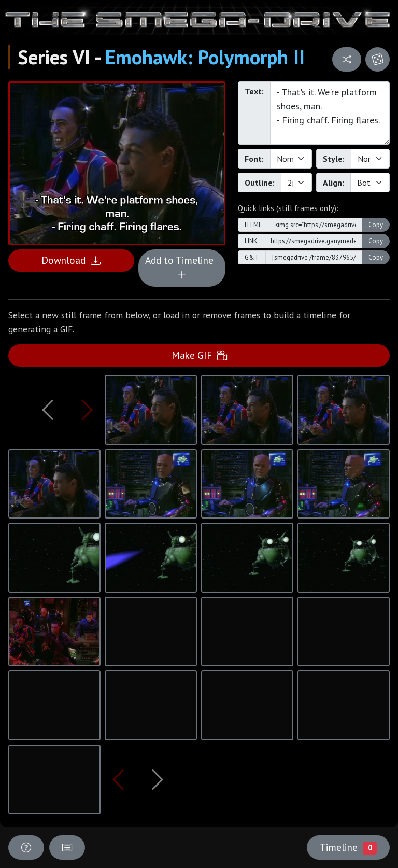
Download (71, 260)
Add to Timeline (182, 268)
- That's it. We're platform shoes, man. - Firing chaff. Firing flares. (330, 113)
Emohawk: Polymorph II (205, 57)
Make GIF (199, 355)
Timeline (348, 847)
